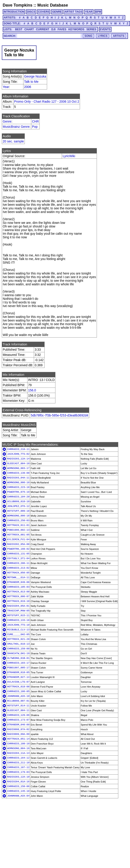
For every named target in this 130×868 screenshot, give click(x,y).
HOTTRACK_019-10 (18, 601)
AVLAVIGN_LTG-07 (18, 682)
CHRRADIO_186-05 (18, 691)
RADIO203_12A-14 (18, 459)
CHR (35, 121)
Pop (35, 127)
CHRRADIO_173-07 (18, 720)
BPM (98, 12)
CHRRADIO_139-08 (18, 473)
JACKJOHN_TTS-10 (18, 625)
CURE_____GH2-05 (18, 634)
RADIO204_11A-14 (18, 753)
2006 (28, 87)
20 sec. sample (13, 141)
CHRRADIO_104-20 (18, 497)
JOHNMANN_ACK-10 (18, 696)
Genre (7, 121)
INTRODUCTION (14, 12)
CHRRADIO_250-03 (18, 520)
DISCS (31, 12)
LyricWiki (69, 156)
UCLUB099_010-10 (18, 501)
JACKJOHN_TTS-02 (18, 454)
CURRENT (43, 29)
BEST (19, 29)
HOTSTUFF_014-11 (18, 706)
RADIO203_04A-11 (18, 478)
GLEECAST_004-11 (18, 710)
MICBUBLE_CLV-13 (18, 630)
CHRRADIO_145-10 (18, 791)
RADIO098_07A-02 (18, 729)
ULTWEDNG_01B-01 (18, 658)
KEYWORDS (76, 29)
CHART (29, 29)
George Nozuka (35, 76)
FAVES (62, 29)
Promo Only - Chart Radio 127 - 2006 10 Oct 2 (47, 102)
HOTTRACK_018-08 (18, 687)
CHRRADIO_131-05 (18, 554)
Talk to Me (31, 82)
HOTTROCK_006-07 (18, 596)
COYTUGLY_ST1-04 (18, 558)
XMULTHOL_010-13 (18, 644)
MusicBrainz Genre (16, 127)
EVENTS (105, 29)
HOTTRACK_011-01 (18, 525)
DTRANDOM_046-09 (18, 725)
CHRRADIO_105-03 (18, 587)
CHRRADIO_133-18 (18, 620)
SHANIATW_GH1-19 (18, 653)
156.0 (32, 390)
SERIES (91, 29)
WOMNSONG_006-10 (18, 482)
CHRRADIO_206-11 (18, 563)
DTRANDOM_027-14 (18, 677)
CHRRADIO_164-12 (18, 758)
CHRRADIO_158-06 (18, 786)
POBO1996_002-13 (18, 530)
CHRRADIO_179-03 (18, 772)
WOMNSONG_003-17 (18, 468)
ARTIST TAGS (73, 12)
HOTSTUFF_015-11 (18, 615)
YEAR (89, 12)
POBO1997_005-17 (18, 668)
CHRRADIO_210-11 (18, 449)
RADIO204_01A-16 (18, 782)
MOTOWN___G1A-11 (18, 577)
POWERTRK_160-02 (18, 549)
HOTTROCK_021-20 (18, 639)
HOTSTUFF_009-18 (18, 511)
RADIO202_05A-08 (18, 544)
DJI (54, 29)
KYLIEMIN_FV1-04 (18, 539)
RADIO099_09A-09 (18, 734)
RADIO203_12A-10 (18, 777)
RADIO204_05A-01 (18, 606)
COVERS (44, 12)
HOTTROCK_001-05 (18, 535)
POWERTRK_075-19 (18, 492)
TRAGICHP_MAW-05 (18, 611)
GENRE (57, 12)
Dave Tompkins (18, 5)
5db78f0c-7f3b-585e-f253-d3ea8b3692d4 (59, 415)
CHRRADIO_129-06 (18, 715)
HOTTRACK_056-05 (18, 573)
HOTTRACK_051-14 (18, 739)
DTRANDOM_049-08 (18, 582)
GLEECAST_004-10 (18, 464)
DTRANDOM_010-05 (18, 672)
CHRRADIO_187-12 (18, 767)
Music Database (53, 5)
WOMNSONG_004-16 (18, 748)
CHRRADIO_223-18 (18, 487)
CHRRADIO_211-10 (18, 763)
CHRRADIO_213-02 (18, 568)
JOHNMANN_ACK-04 (18, 796)
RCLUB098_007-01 (18, 701)
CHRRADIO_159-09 (18, 649)
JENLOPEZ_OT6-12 (18, 506)
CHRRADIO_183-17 (18, 663)
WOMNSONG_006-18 (18, 516)
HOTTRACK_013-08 (18, 592)
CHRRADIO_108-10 (18, 744)
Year (6, 87)
